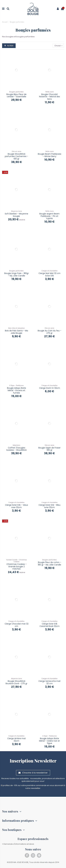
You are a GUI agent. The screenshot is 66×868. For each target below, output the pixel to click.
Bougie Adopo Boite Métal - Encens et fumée (17, 390)
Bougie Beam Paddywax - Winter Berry (50, 155)
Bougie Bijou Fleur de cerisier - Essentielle (16, 96)
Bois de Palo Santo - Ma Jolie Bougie (16, 332)
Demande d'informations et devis (18, 844)
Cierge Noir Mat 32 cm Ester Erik (49, 274)
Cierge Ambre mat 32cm (17, 740)
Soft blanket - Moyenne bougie (16, 215)
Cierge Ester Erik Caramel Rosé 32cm (50, 625)
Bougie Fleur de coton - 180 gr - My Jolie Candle (49, 563)
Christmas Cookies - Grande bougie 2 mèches (17, 567)
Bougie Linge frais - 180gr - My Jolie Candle (17, 274)
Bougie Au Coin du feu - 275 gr (49, 332)
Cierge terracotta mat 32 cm (49, 682)
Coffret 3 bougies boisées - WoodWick (17, 449)
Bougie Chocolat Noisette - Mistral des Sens (50, 97)
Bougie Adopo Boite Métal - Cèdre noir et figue (49, 741)
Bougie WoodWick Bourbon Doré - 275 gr (16, 682)
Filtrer (9, 46)
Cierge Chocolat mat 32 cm (17, 625)
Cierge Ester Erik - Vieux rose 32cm (17, 506)
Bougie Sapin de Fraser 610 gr (49, 449)
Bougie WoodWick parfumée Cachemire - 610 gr (16, 156)
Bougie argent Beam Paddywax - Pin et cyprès (49, 216)
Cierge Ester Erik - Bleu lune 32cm (49, 506)
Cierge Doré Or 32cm (50, 388)
